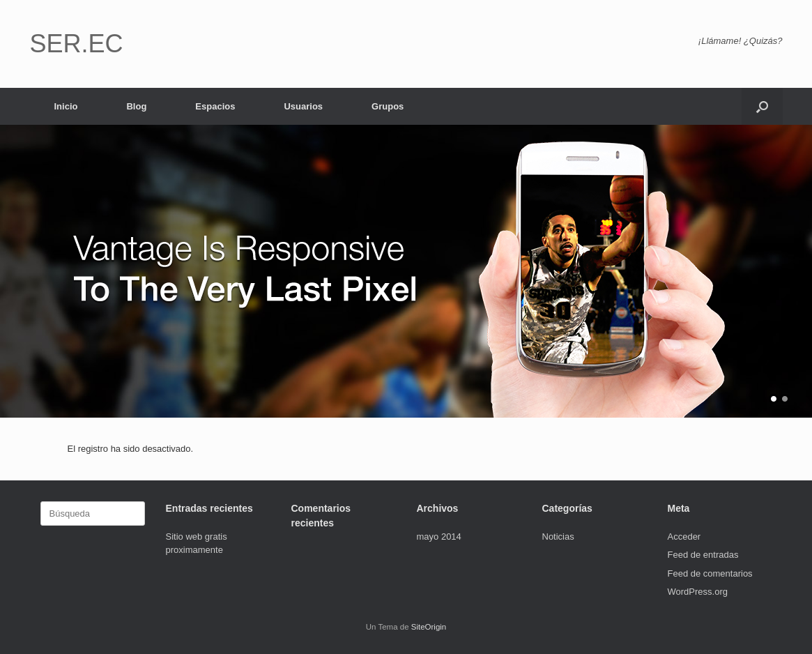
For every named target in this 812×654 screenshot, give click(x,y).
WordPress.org (698, 592)
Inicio (66, 106)
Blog (136, 106)
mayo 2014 (439, 537)
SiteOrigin (429, 627)
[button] (762, 106)
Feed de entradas (703, 555)
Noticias (558, 537)
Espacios (215, 106)
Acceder (684, 537)
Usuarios (303, 106)
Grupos (388, 106)
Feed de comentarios (710, 573)
